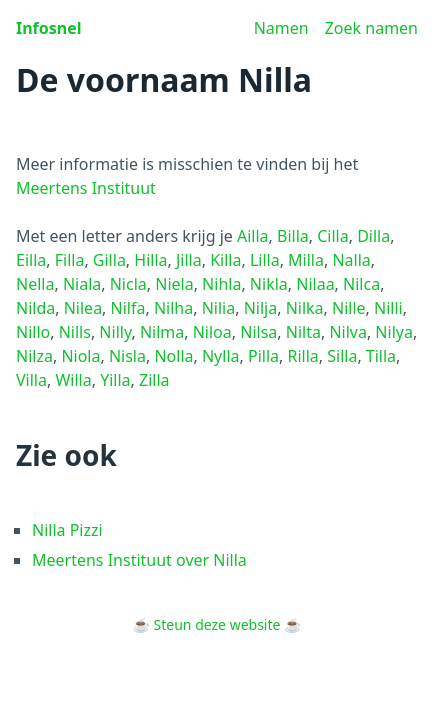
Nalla (351, 260)
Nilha (173, 308)
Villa (31, 380)
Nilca (361, 284)
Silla (342, 356)
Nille (349, 308)
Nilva (348, 332)
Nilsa (258, 332)
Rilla (302, 356)
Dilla (373, 236)
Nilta (303, 332)
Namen (281, 28)
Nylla (221, 356)
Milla (306, 260)
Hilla (150, 260)
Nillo (33, 332)
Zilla (154, 380)
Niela (174, 284)
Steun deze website (217, 624)
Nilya (394, 332)
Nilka (305, 308)
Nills (75, 332)
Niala (82, 284)
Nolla (173, 356)
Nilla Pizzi (67, 530)
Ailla (253, 236)
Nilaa (315, 284)
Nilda (35, 308)
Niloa (212, 332)
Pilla (263, 356)
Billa (293, 236)
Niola (80, 356)
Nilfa (128, 308)
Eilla (31, 260)
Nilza (34, 356)
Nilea (83, 308)
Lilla (265, 260)
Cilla (332, 236)
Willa (73, 380)
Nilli (388, 308)
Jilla (189, 260)
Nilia (219, 308)
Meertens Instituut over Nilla (139, 560)
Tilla (381, 356)
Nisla (127, 356)
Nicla (128, 284)
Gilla (109, 260)
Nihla (221, 284)
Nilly (115, 332)
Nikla (269, 284)
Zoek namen (371, 28)
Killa (225, 260)
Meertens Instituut (86, 188)
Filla (70, 260)
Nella (35, 284)
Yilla (115, 380)
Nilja (261, 308)
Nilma (162, 332)
